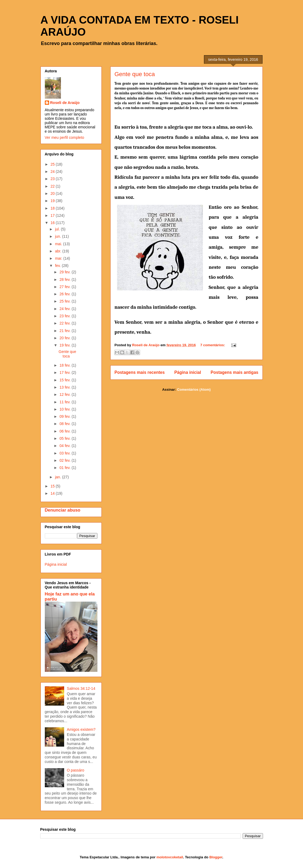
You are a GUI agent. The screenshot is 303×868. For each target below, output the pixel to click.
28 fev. (66, 280)
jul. (58, 229)
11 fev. (66, 402)
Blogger (216, 857)
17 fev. (66, 372)
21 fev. (66, 331)
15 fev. (66, 380)
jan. (59, 477)
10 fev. (66, 409)
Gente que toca (135, 74)
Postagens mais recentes (140, 372)
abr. (59, 251)
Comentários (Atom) (194, 390)
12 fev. (66, 394)
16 (53, 223)
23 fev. (66, 316)
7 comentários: (213, 345)
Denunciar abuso (63, 510)
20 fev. (66, 338)
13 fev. (66, 387)
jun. (59, 236)
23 (53, 179)
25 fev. (66, 301)
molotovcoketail (170, 857)
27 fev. (66, 287)
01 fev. (66, 468)
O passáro (76, 770)
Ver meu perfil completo (65, 137)
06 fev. (66, 431)
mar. (59, 258)
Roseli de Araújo (65, 103)
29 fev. (66, 272)
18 (53, 208)
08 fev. (66, 424)
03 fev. (66, 453)
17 (53, 215)
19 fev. (66, 345)
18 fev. (66, 365)
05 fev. (66, 438)
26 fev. (66, 294)
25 (53, 164)
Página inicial (188, 372)
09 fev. (66, 416)
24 (53, 172)
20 (53, 193)
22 (53, 186)
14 (53, 493)
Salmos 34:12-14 (81, 688)
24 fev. (66, 309)
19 (53, 201)
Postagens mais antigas (235, 372)
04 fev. (66, 446)
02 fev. (66, 460)
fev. (58, 266)
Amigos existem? (81, 729)
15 (53, 486)
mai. (59, 244)
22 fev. (66, 323)
